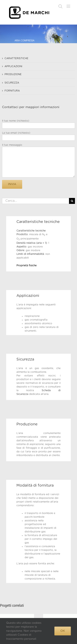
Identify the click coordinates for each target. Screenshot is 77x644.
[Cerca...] (36, 201)
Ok (63, 631)
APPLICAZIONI (13, 66)
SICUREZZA (12, 83)
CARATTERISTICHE (16, 58)
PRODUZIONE (13, 74)
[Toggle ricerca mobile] (60, 6)
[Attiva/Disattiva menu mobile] (69, 6)
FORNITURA (12, 91)
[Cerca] (72, 201)
